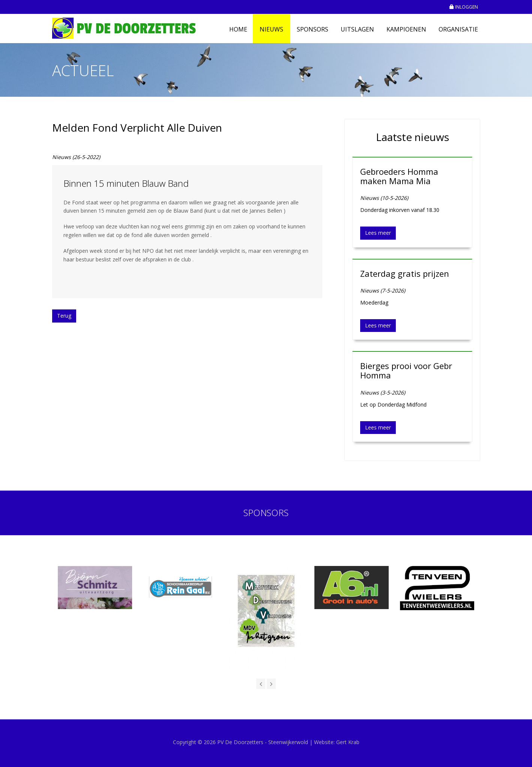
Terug (64, 316)
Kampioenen (406, 29)
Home (238, 29)
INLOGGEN (464, 7)
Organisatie (458, 29)
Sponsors (313, 29)
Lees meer (378, 233)
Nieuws (271, 29)
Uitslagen (357, 29)
